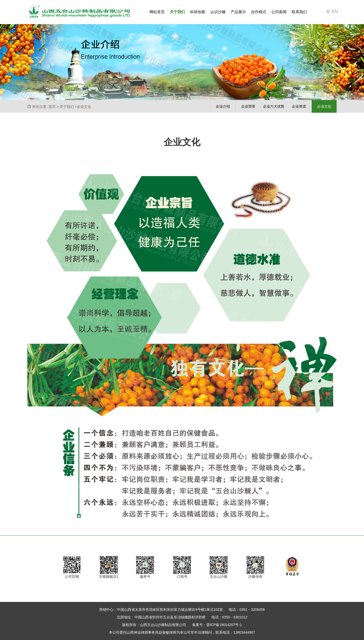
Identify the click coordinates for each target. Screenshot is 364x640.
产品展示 (238, 12)
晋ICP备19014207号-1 (224, 625)
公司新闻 (279, 12)
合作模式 (259, 12)
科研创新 (198, 12)
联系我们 (299, 12)
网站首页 (157, 12)
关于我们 (177, 12)
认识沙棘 (218, 12)
